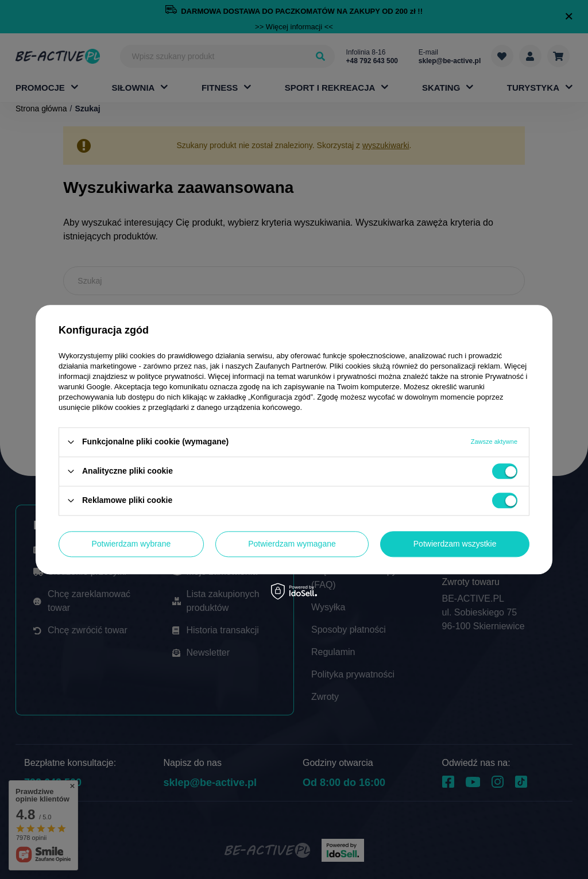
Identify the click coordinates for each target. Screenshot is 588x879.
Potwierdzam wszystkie (455, 544)
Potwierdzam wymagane (292, 544)
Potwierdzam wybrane (131, 544)
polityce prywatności (171, 376)
